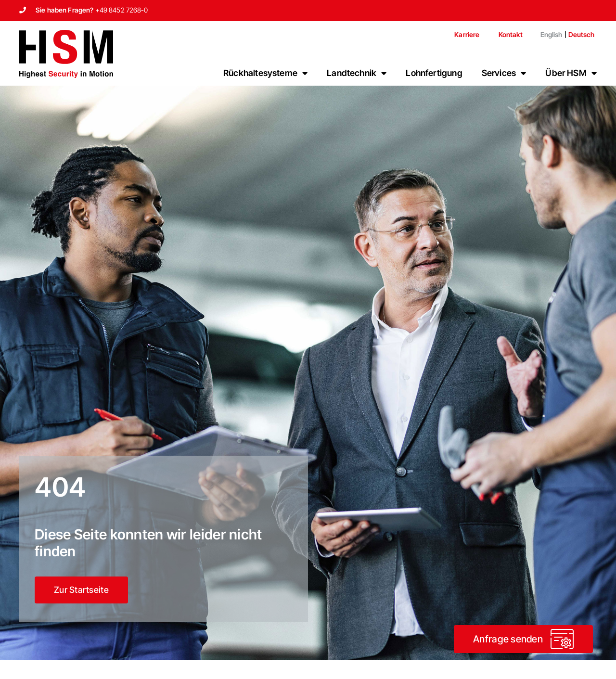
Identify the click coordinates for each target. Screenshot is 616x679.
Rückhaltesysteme (265, 73)
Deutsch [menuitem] (582, 34)
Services (504, 73)
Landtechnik (357, 73)
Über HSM (571, 73)
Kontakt (511, 34)
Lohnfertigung (434, 73)
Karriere (467, 34)
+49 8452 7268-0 (122, 10)
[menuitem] (548, 35)
